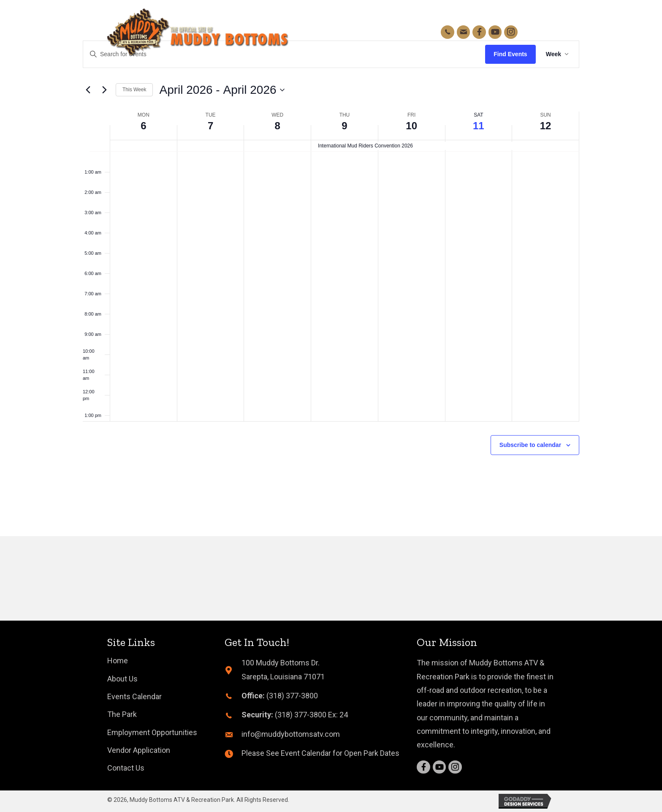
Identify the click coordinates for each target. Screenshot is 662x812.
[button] (545, 32)
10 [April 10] (411, 126)
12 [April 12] (546, 126)
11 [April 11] (479, 126)
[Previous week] (88, 90)
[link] (118, 661)
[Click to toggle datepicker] (222, 90)
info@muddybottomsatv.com (291, 734)
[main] (331, 268)
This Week (134, 90)
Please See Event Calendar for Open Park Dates (320, 753)
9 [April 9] (344, 126)
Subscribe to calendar (530, 445)
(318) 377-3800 (292, 696)
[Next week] (104, 90)
